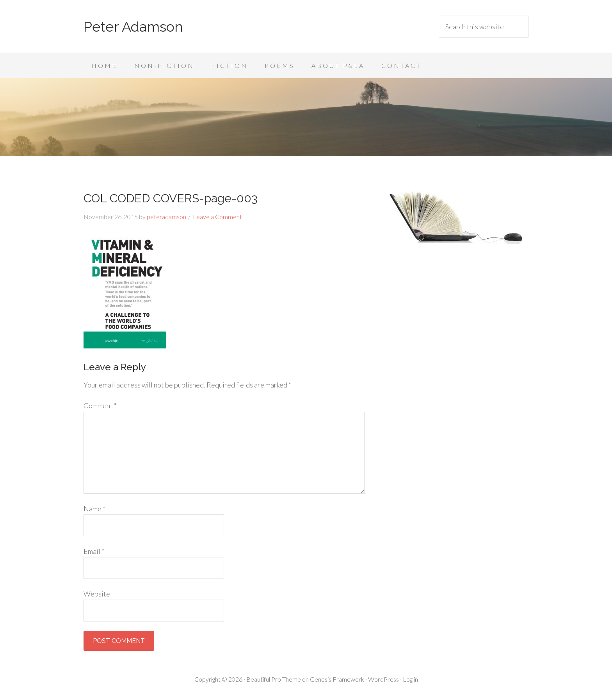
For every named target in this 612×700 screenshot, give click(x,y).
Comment (100, 405)
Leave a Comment (217, 217)
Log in (410, 679)
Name (94, 509)
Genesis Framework (337, 679)
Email (94, 551)
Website (97, 594)
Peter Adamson (133, 27)
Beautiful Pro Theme (274, 679)
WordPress (383, 679)
